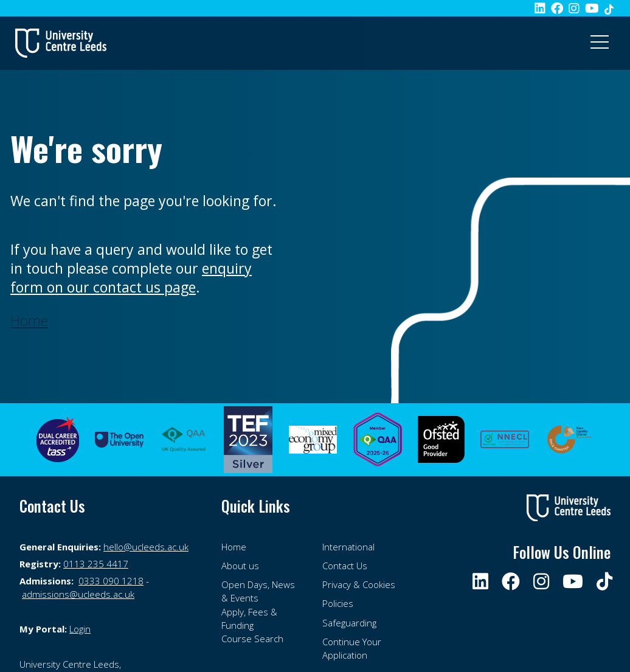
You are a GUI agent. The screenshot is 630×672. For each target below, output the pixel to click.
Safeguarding (349, 623)
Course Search (252, 639)
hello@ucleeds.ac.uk (146, 547)
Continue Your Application (352, 648)
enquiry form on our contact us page (131, 278)
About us (240, 566)
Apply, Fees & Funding (249, 618)
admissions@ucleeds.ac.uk (78, 594)
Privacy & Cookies (359, 584)
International (348, 547)
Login (80, 629)
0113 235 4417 (96, 564)
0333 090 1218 (111, 581)
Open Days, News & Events (258, 591)
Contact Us (345, 566)
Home (234, 547)
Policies (338, 603)
